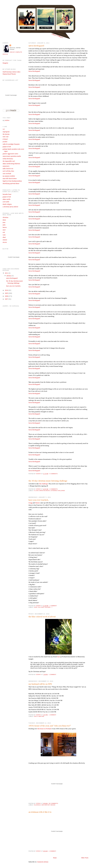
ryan (4, 235)
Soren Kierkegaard (34, 71)
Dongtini (5, 63)
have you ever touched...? (43, 607)
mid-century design (48, 805)
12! (4, 129)
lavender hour (7, 194)
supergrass (6, 132)
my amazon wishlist (9, 176)
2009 (7, 293)
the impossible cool (9, 161)
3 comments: (54, 489)
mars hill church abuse (10, 179)
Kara (59, 657)
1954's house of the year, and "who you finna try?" (50, 726)
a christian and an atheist (10, 207)
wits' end (6, 137)
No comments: (54, 803)
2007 (7, 299)
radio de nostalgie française (11, 144)
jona (4, 223)
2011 (7, 273)
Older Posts (85, 858)
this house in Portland (44, 729)
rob (4, 232)
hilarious (37, 805)
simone (5, 240)
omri (4, 230)
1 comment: (53, 606)
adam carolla (6, 199)
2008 (7, 296)
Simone (38, 503)
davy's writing (39, 716)
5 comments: (54, 474)
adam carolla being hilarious (11, 164)
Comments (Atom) (43, 862)
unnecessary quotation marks (12, 156)
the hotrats (6, 134)
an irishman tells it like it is (40, 812)
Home (55, 858)
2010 (7, 290)
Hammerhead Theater (9, 74)
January (9, 276)
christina (5, 218)
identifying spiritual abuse (11, 184)
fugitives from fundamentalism (12, 181)
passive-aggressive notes (10, 154)
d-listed (5, 139)
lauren (5, 227)
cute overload (7, 174)
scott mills (6, 202)
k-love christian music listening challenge (49, 491)
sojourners (6, 166)
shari (4, 237)
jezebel (5, 142)
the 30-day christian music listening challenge (48, 481)
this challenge (44, 484)
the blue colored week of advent (42, 617)
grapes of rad (7, 147)
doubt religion (7, 204)
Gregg (30, 503)
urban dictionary (8, 159)
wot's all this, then (8, 171)
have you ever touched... (39, 500)
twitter (7, 120)
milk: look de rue (8, 169)
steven (5, 242)
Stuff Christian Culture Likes (12, 72)
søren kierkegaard (36, 46)
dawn (4, 220)
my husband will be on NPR (40, 684)
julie (4, 225)
